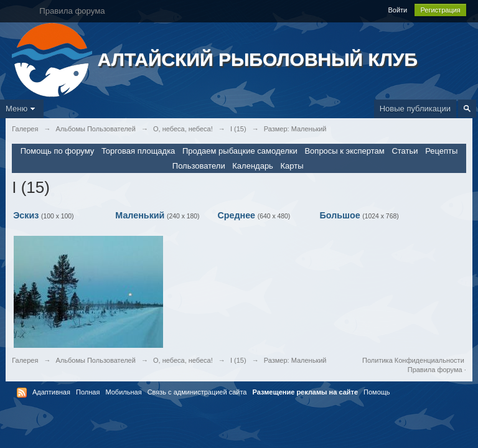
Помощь (377, 392)
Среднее (236, 215)
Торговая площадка (138, 151)
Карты (292, 166)
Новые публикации (415, 109)
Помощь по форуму (58, 151)
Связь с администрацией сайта (197, 392)
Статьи (405, 151)
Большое (340, 215)
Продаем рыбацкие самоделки (240, 151)
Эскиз (26, 215)
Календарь (253, 166)
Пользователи (199, 166)
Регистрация (440, 10)
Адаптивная (51, 392)
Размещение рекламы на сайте (306, 392)
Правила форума (435, 370)
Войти (397, 10)
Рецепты (441, 151)
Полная (88, 392)
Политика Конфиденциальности (413, 360)
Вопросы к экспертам (344, 151)
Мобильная (123, 392)
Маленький (140, 215)
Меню (22, 109)
